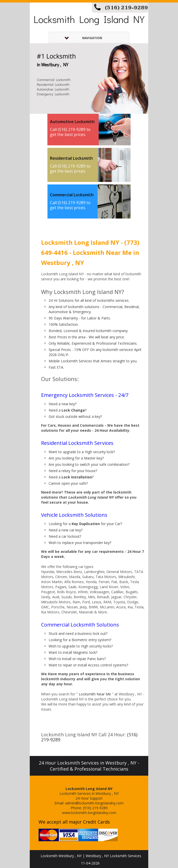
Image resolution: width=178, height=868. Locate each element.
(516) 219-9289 (126, 8)
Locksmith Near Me (95, 694)
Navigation (83, 38)
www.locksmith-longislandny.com (89, 813)
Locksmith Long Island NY (89, 19)
